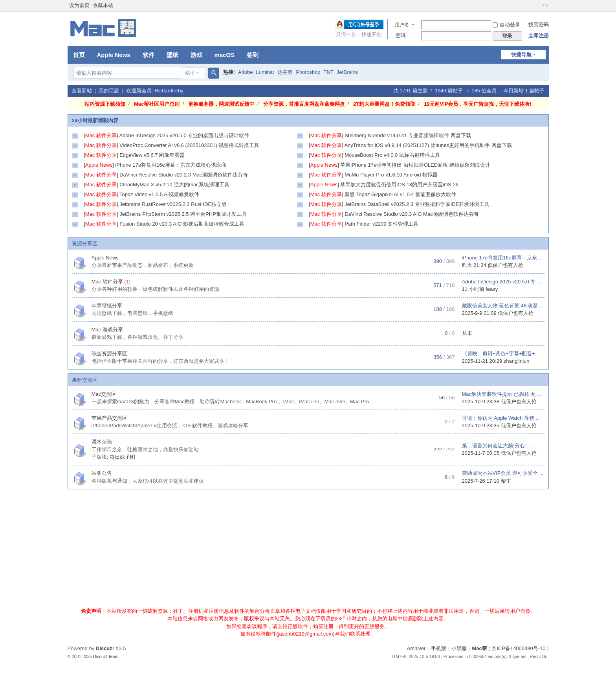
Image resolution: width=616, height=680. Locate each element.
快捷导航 (521, 54)
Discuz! (105, 648)
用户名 (402, 25)
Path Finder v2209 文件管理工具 (381, 224)
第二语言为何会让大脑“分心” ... (497, 446)
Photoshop (308, 72)
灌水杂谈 (102, 442)
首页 (79, 55)
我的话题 (109, 91)
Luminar (265, 72)
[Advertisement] (308, 550)
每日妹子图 (122, 457)
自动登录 (506, 25)
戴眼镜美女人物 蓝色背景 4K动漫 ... (503, 306)
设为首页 (79, 5)
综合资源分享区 (109, 354)
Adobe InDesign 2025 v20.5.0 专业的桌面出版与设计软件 (184, 135)
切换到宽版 (545, 6)
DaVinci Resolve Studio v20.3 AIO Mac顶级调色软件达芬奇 (412, 214)
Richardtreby (169, 91)
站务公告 (102, 473)
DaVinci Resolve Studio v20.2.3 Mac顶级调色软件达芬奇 (184, 175)
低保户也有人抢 (505, 265)
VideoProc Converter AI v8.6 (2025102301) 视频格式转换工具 (189, 145)
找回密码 (539, 25)
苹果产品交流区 (109, 418)
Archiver (416, 648)
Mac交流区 (104, 394)
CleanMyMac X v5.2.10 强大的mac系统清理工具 (174, 185)
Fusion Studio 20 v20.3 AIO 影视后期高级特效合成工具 (182, 224)
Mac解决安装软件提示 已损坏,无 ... (502, 394)
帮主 (506, 481)
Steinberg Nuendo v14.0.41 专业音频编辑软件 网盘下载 (408, 135)
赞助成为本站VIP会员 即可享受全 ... (503, 473)
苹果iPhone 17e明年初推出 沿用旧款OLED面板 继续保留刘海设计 (415, 165)
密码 (400, 36)
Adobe (246, 72)
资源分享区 (85, 244)
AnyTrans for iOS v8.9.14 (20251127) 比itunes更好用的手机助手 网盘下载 (428, 145)
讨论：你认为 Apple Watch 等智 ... (501, 418)
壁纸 (172, 55)
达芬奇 (285, 72)
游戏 (196, 55)
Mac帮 (479, 648)
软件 (148, 55)
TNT (329, 72)
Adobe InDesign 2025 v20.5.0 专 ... (502, 282)
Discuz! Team (106, 656)
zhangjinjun (517, 361)
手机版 (439, 648)
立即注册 (539, 36)
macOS (225, 55)
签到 (253, 55)
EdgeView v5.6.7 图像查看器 (152, 155)
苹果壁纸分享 (107, 306)
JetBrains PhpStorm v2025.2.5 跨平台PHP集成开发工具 (183, 214)
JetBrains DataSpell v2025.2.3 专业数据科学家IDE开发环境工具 (417, 204)
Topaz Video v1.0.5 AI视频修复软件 (159, 194)
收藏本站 (103, 5)
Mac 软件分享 (107, 282)
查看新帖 (82, 91)
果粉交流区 (85, 380)
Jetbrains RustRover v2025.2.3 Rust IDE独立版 (173, 204)
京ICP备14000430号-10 (518, 648)
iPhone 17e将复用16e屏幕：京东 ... (502, 258)
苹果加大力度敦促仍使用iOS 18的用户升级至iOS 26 (399, 185)
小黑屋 (459, 648)
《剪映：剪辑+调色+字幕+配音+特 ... (504, 354)
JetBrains (347, 72)
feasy (492, 289)
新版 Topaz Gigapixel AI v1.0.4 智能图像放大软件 (400, 194)
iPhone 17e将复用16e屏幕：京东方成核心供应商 (170, 165)
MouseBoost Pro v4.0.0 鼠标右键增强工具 (392, 155)
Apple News (114, 55)
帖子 (190, 73)
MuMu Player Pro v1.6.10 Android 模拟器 (391, 175)
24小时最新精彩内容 (95, 120)
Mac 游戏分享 (107, 330)
